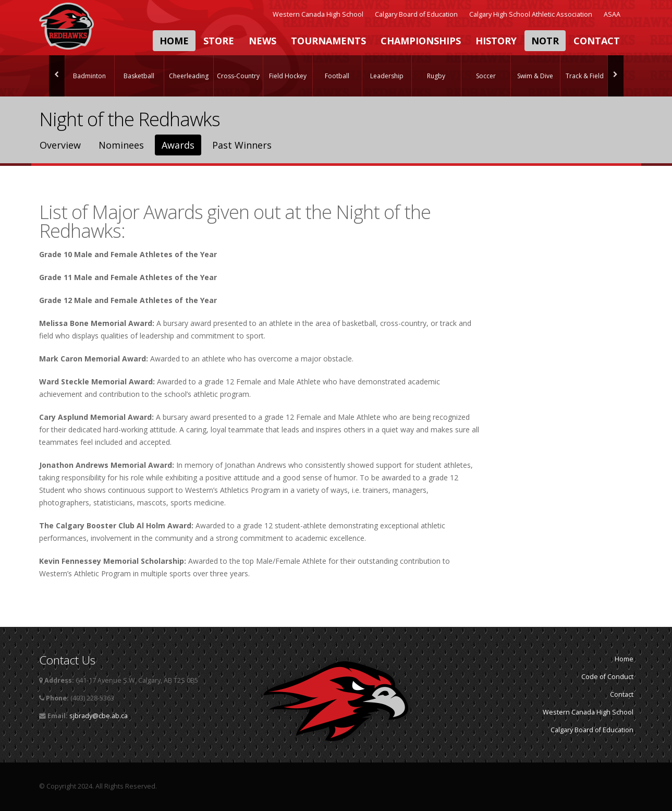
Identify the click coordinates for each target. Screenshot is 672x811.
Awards (178, 145)
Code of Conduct (607, 677)
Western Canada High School (318, 14)
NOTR (545, 41)
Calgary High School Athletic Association (531, 14)
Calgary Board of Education (416, 14)
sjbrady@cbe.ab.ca (99, 716)
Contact (597, 41)
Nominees (121, 145)
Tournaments (328, 41)
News (262, 41)
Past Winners (242, 145)
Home (174, 41)
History (496, 41)
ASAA (612, 14)
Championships (421, 41)
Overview (60, 145)
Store (219, 41)
